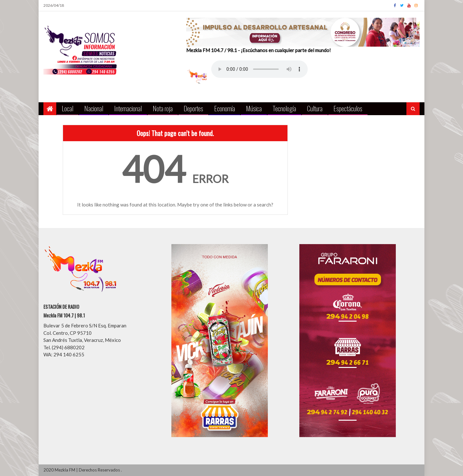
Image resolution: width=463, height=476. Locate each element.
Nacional (94, 108)
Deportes (193, 108)
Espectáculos (348, 108)
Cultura (315, 108)
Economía (225, 108)
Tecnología (284, 108)
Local (68, 108)
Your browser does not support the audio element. (259, 69)
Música (254, 108)
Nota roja (163, 108)
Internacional (128, 108)
